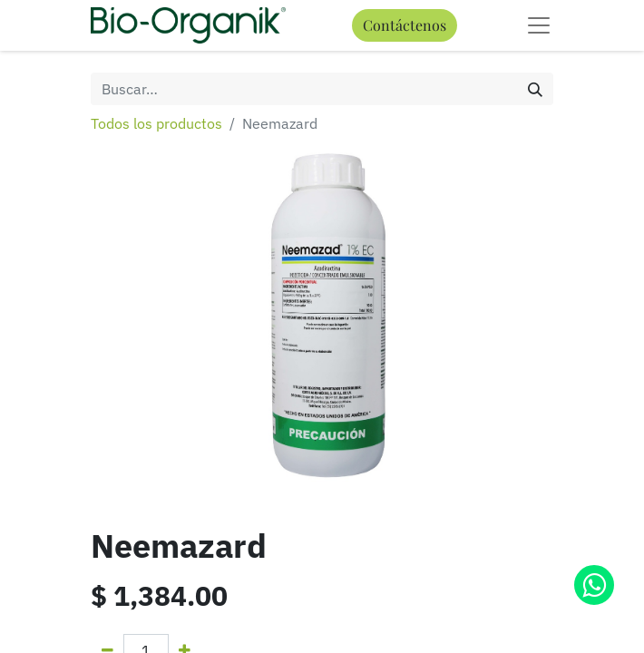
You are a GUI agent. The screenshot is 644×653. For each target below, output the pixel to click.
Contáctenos (405, 25)
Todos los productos (156, 123)
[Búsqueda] (535, 89)
